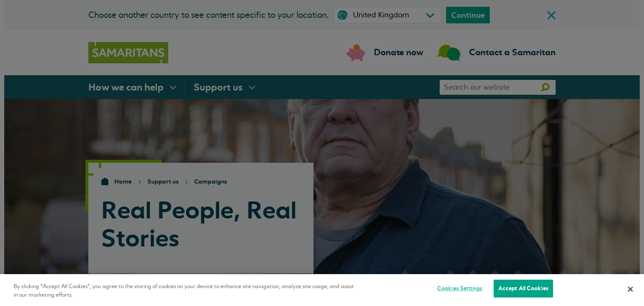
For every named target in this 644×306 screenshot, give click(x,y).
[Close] (630, 289)
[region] (322, 290)
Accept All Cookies (523, 288)
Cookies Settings (460, 288)
